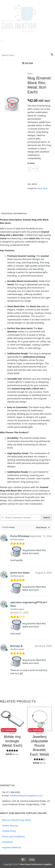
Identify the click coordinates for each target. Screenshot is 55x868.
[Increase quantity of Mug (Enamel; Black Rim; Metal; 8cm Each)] (37, 169)
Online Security (10, 825)
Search (47, 517)
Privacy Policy (24, 820)
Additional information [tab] (14, 214)
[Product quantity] (33, 169)
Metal (30, 74)
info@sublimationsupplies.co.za (26, 795)
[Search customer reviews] (20, 517)
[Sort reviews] (43, 527)
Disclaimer (8, 842)
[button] (28, 63)
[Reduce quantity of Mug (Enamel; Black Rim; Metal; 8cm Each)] (29, 169)
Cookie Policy (9, 831)
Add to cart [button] (12, 758)
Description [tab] (7, 209)
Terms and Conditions (13, 836)
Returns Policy (10, 820)
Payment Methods (12, 847)
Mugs (45, 188)
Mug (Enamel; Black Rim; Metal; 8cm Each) (34, 552)
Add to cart (38, 176)
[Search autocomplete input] (26, 58)
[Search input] (26, 55)
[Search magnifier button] (52, 55)
